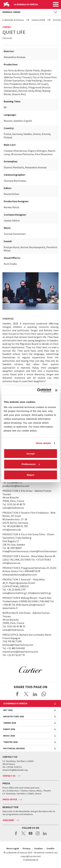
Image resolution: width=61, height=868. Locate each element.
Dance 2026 (9, 729)
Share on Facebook (17, 694)
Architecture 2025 (14, 716)
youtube (30, 835)
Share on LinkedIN (35, 694)
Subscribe (8, 820)
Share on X (26, 694)
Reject (30, 475)
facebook (16, 835)
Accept (30, 453)
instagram (38, 835)
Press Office (10, 799)
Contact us (9, 776)
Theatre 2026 (10, 742)
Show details (44, 443)
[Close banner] (56, 390)
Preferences (31, 464)
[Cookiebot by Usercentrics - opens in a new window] (38, 390)
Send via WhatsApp (44, 694)
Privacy (27, 848)
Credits (51, 848)
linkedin (45, 835)
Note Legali (13, 848)
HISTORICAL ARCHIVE (14, 748)
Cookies (38, 848)
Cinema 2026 (10, 723)
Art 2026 (8, 710)
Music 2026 (9, 736)
